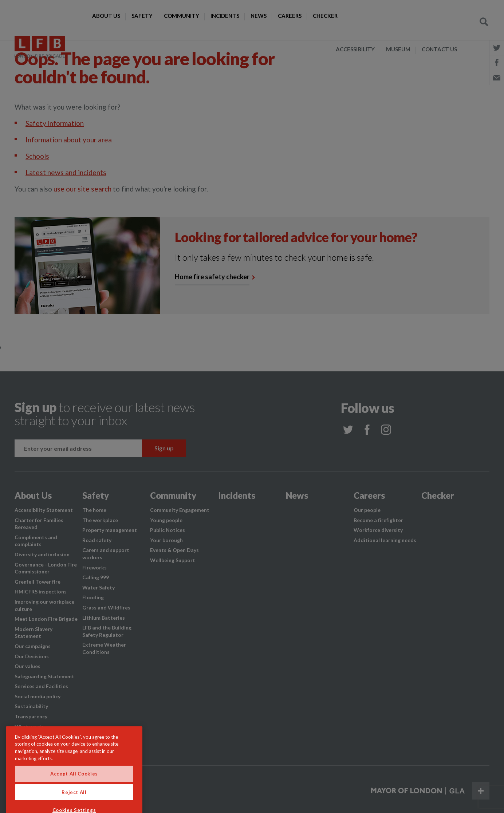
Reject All (74, 804)
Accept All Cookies (74, 785)
